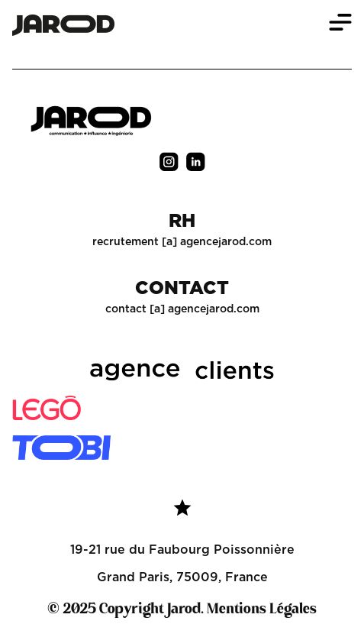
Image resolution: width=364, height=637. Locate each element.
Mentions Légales (262, 610)
